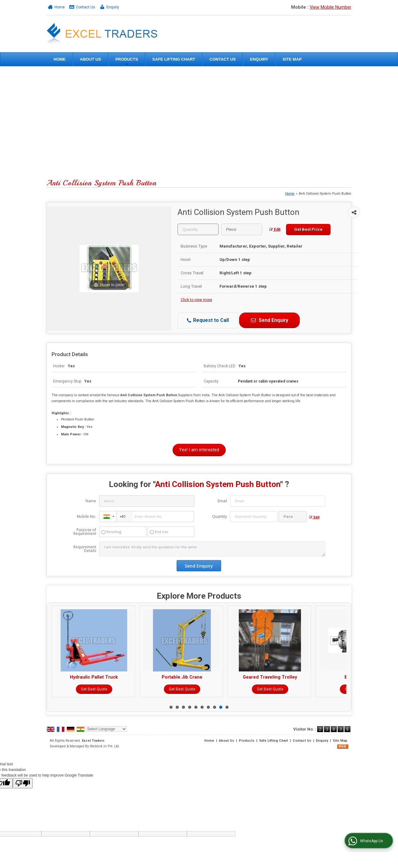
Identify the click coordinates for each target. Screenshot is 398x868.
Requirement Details (85, 549)
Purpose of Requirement (85, 532)
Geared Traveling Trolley (322, 677)
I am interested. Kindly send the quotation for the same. (212, 549)
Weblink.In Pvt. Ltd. (105, 746)
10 (227, 707)
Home (60, 7)
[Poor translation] (23, 783)
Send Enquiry (269, 320)
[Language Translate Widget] (106, 729)
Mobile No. (86, 516)
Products (127, 61)
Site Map (292, 59)
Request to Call (208, 320)
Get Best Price (308, 229)
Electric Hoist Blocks (58, 677)
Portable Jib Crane (234, 677)
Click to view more (196, 300)
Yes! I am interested (199, 450)
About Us (90, 59)
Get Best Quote (58, 689)
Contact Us (86, 7)
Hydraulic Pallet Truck (146, 677)
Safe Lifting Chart (174, 59)
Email (222, 501)
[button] (331, 7)
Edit (275, 230)
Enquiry (113, 7)
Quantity (220, 516)
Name (91, 501)
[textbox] (242, 229)
